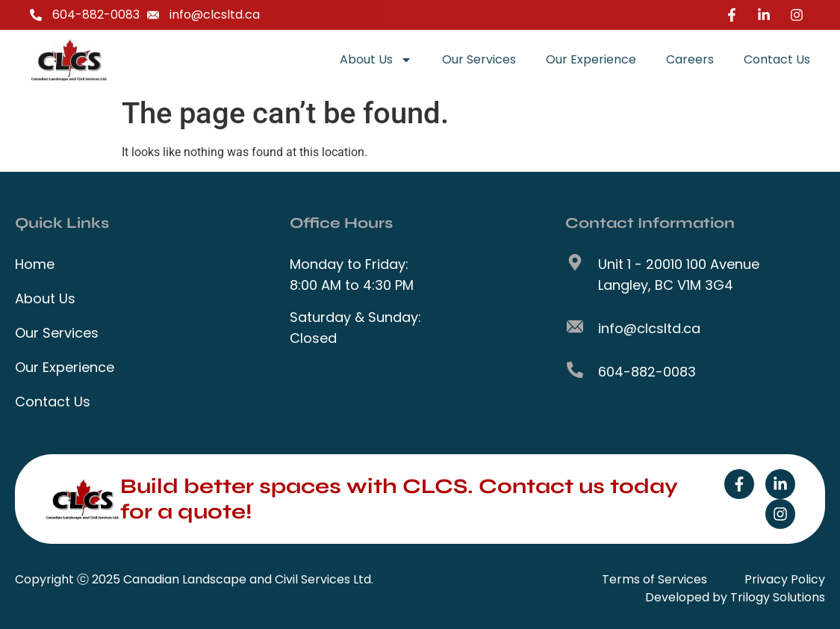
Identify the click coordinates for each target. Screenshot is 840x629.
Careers (690, 59)
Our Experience (591, 59)
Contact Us (777, 59)
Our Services (479, 59)
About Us (376, 60)
